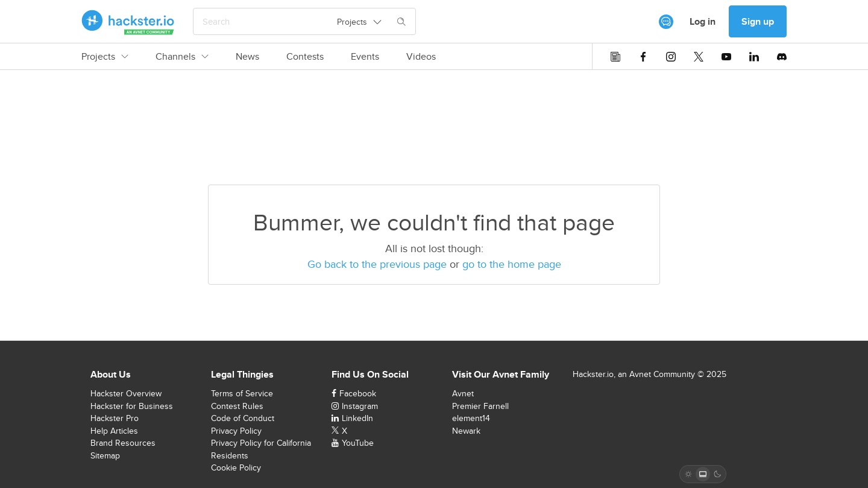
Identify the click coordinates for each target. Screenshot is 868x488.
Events (365, 57)
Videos (421, 57)
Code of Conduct (243, 418)
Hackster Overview (126, 393)
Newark (466, 431)
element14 (471, 418)
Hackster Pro (115, 418)
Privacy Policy (236, 431)
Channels (182, 57)
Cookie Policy (236, 467)
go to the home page (512, 264)
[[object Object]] (666, 22)
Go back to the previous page (377, 264)
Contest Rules (237, 406)
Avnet (463, 393)
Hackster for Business (132, 406)
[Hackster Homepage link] (128, 22)
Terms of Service (242, 393)
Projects (105, 57)
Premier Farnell (480, 406)
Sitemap (105, 455)
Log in (703, 21)
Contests (305, 57)
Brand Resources (123, 443)
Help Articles (114, 431)
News (247, 57)
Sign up (758, 21)
